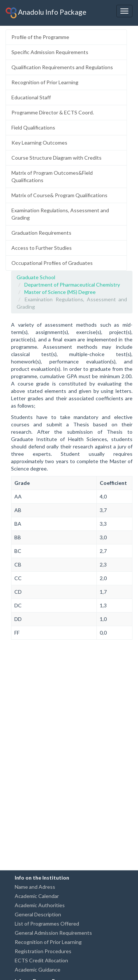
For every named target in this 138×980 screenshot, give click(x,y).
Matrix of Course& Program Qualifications (59, 195)
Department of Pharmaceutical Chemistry (72, 285)
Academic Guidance (38, 970)
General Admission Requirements (53, 933)
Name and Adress (35, 887)
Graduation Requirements (41, 233)
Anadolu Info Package (46, 13)
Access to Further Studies (42, 248)
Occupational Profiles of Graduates (52, 263)
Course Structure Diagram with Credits (56, 158)
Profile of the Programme (40, 37)
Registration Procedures (43, 951)
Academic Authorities (40, 905)
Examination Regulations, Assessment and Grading (60, 214)
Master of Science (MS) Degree (60, 292)
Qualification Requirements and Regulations (62, 67)
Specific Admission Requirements (50, 52)
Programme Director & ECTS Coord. (53, 112)
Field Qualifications (33, 127)
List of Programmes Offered (47, 924)
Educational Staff (31, 97)
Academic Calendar (37, 896)
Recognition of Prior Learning (45, 82)
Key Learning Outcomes (39, 143)
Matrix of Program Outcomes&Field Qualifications (52, 176)
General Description (38, 914)
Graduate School (36, 277)
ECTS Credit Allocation (41, 960)
